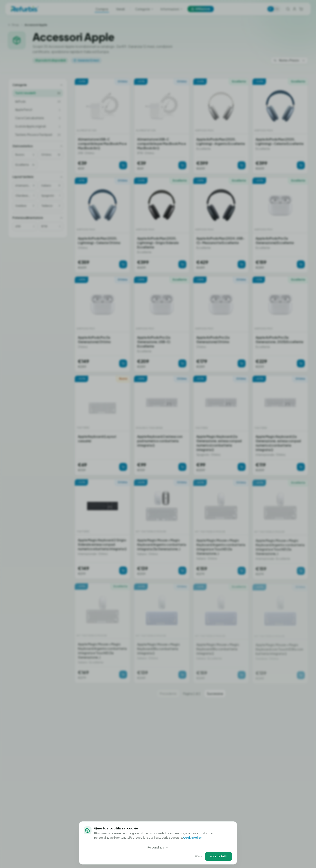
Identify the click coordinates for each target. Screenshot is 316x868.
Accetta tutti (219, 856)
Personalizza (158, 848)
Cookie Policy (192, 838)
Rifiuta (198, 856)
